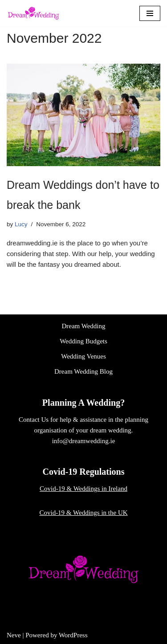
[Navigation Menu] (150, 13)
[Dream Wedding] (33, 13)
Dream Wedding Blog (83, 371)
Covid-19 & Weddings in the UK (83, 513)
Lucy (21, 224)
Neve (14, 635)
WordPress (73, 635)
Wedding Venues (83, 356)
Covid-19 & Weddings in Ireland (83, 489)
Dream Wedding (83, 326)
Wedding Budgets (83, 341)
